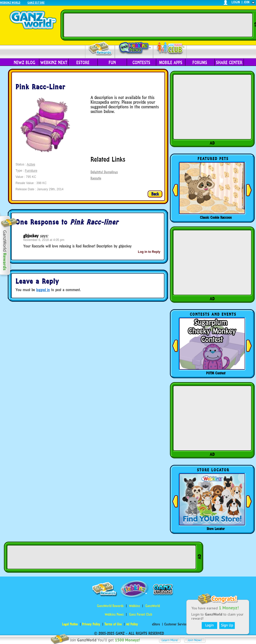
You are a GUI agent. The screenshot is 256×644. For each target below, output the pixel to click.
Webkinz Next (54, 63)
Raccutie (96, 178)
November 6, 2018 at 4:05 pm (44, 240)
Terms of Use (113, 624)
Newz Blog (24, 63)
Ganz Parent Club (141, 614)
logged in (43, 290)
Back (155, 194)
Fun (112, 63)
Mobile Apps (171, 63)
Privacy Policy (91, 624)
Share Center (229, 63)
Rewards (100, 49)
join (247, 2)
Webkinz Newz (134, 48)
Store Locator (216, 529)
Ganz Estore (36, 2)
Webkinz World (10, 2)
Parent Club (170, 48)
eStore (83, 63)
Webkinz (134, 606)
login (236, 2)
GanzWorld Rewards (110, 606)
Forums (200, 63)
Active (31, 164)
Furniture (31, 171)
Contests (141, 63)
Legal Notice (70, 624)
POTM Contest (216, 373)
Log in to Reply (149, 252)
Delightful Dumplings (104, 172)
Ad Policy (132, 624)
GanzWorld (153, 606)
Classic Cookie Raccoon (216, 217)
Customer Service (175, 624)
